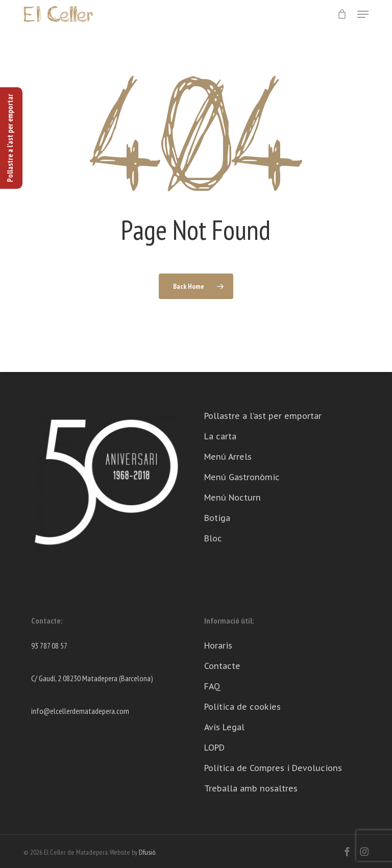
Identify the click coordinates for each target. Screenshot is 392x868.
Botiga (217, 518)
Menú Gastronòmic (242, 477)
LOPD (214, 748)
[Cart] (342, 14)
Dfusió (147, 852)
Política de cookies (242, 707)
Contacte (222, 666)
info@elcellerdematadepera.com (80, 711)
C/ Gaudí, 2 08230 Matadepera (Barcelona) (92, 678)
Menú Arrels (228, 457)
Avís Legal (224, 727)
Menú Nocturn (232, 498)
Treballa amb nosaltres (251, 788)
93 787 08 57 (49, 646)
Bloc (213, 538)
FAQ (212, 686)
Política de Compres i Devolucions (273, 768)
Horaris (218, 646)
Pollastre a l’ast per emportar (263, 416)
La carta (220, 436)
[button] (363, 14)
